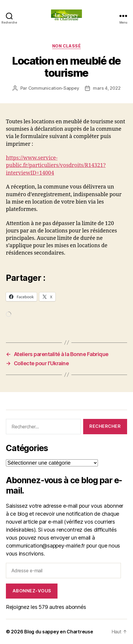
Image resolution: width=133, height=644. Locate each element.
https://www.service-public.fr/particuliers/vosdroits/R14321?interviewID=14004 (56, 165)
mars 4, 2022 (107, 88)
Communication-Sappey (54, 88)
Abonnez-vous (32, 591)
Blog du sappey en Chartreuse (59, 632)
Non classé (66, 46)
